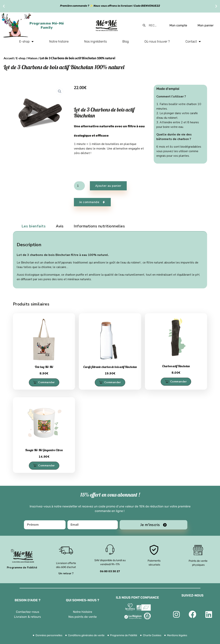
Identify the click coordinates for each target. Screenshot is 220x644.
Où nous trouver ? (157, 41)
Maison (32, 58)
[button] (4, 6)
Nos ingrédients (95, 41)
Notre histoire (59, 41)
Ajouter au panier (108, 186)
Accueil (9, 58)
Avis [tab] (60, 226)
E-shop (26, 42)
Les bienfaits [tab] (34, 226)
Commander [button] (47, 382)
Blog (126, 41)
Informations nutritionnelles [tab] (99, 226)
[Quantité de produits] (79, 186)
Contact (193, 42)
